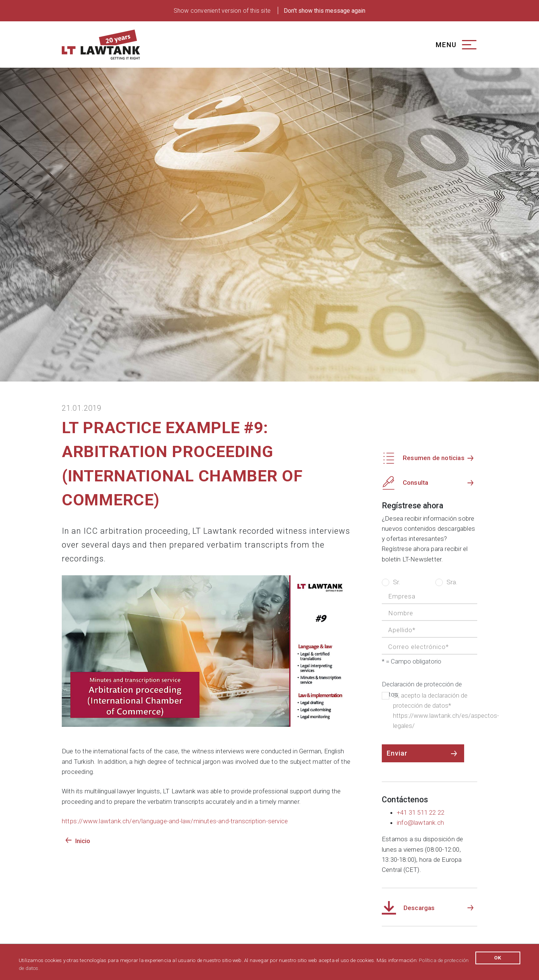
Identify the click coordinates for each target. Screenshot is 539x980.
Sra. (446, 582)
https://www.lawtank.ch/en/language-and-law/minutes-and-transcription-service (175, 821)
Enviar (397, 753)
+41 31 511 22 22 (421, 812)
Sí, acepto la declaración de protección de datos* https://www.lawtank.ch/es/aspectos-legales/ (430, 710)
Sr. (391, 582)
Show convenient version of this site (222, 11)
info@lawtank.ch (420, 823)
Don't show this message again (325, 11)
